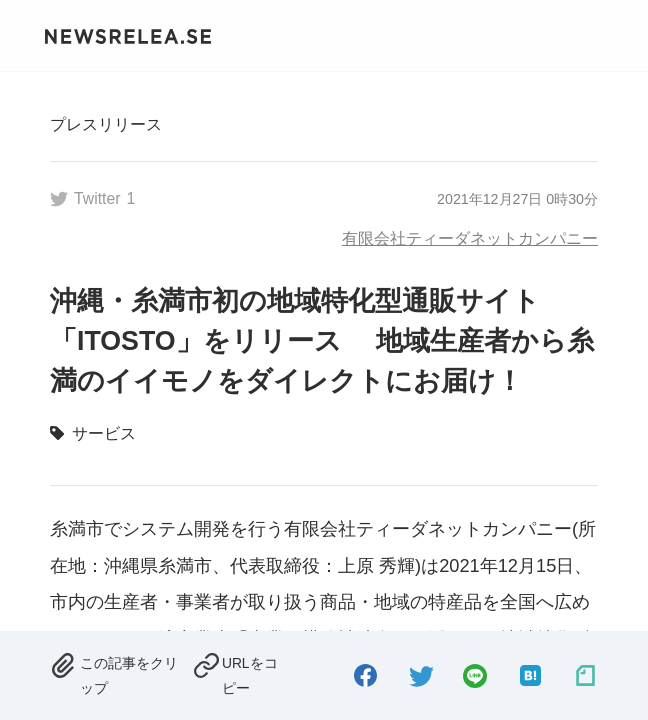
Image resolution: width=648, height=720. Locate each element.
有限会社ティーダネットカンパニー (470, 238)
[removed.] (114, 673)
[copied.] (239, 673)
